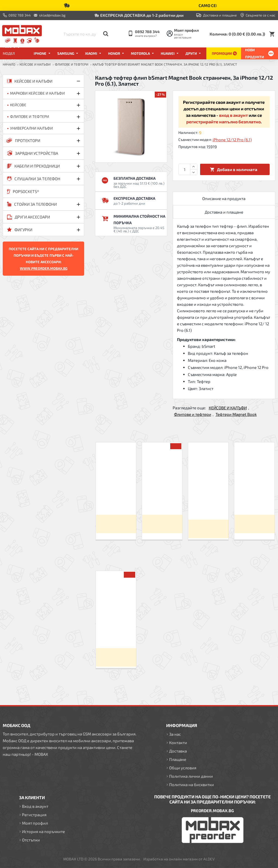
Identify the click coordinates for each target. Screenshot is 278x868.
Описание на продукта (224, 198)
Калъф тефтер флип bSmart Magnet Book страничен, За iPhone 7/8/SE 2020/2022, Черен (208, 500)
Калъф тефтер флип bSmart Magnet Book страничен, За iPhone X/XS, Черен (254, 497)
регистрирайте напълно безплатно (223, 122)
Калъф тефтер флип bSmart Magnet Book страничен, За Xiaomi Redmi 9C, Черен (116, 497)
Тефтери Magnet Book (236, 414)
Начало (9, 64)
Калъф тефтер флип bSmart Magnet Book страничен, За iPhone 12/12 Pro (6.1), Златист (116, 628)
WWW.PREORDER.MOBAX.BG (44, 268)
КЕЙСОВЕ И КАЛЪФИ (35, 64)
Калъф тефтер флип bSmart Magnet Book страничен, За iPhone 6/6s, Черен (162, 497)
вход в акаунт (233, 115)
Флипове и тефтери (72, 64)
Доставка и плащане (224, 212)
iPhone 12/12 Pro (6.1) (232, 140)
